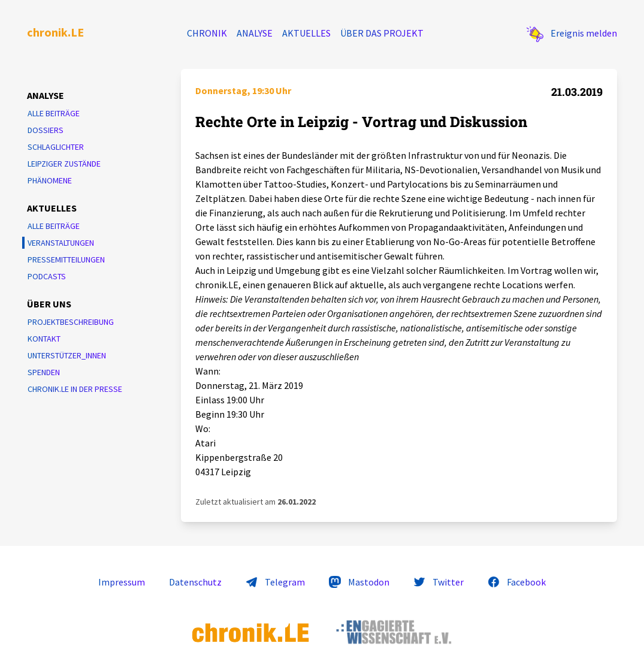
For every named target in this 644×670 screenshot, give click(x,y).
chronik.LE (55, 32)
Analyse (255, 33)
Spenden (44, 372)
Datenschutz (195, 582)
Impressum (122, 582)
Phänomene (50, 180)
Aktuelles (306, 33)
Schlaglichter (56, 147)
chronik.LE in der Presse (75, 389)
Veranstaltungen (61, 243)
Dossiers (46, 130)
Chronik (207, 33)
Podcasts (47, 276)
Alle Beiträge (54, 113)
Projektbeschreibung (71, 322)
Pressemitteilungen (66, 259)
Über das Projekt (382, 33)
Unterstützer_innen (67, 355)
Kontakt (44, 339)
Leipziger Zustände (64, 164)
